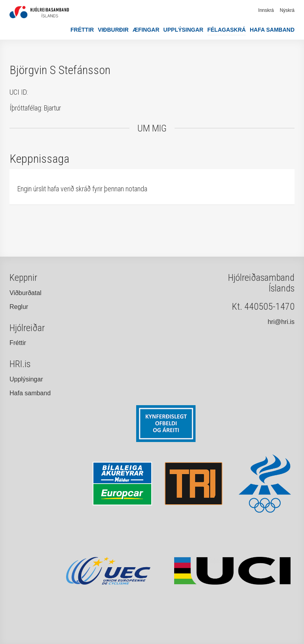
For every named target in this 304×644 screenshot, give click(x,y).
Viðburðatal (26, 293)
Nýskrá (287, 10)
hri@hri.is (281, 322)
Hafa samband (272, 30)
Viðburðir (113, 30)
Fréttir (82, 30)
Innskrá (266, 10)
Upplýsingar (183, 30)
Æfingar (146, 30)
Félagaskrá (227, 30)
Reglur (19, 307)
